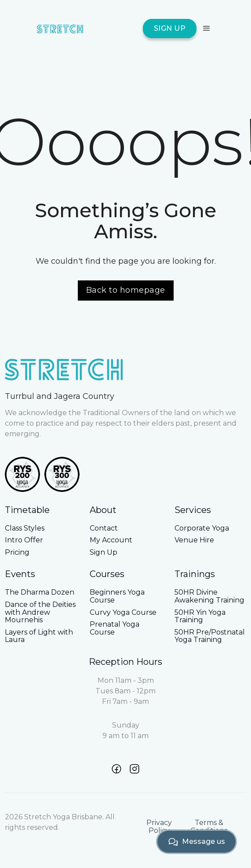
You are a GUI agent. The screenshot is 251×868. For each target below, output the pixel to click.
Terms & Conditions (209, 827)
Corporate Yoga (202, 528)
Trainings (195, 574)
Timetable (27, 510)
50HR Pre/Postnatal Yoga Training (210, 636)
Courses (107, 574)
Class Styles (25, 528)
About (103, 510)
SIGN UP (170, 28)
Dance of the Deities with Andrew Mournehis (40, 612)
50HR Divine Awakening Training (209, 596)
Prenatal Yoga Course (115, 628)
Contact (104, 528)
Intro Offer (24, 540)
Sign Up (104, 552)
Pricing (17, 552)
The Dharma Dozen (40, 592)
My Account (111, 540)
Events (20, 574)
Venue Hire (194, 540)
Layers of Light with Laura (39, 636)
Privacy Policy (159, 827)
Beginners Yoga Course (117, 596)
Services (193, 510)
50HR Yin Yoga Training (200, 616)
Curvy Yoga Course (123, 613)
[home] (60, 28)
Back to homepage (126, 290)
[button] (205, 29)
